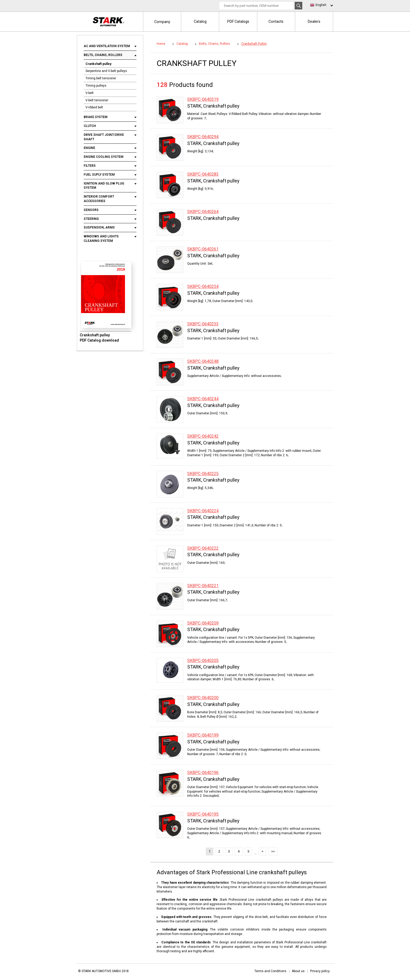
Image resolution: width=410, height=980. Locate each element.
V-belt (90, 93)
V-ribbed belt (94, 107)
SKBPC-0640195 (203, 814)
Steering (91, 219)
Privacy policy (320, 971)
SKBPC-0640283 (203, 174)
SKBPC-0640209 (203, 623)
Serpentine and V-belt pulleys (106, 71)
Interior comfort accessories (99, 199)
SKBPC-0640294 (203, 137)
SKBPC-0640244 (203, 399)
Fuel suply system (99, 175)
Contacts (276, 21)
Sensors (91, 210)
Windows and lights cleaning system (101, 239)
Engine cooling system (104, 157)
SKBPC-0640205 (203, 661)
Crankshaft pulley (98, 64)
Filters (90, 166)
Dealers (314, 21)
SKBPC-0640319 (203, 99)
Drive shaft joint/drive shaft (104, 137)
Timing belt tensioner (101, 78)
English (321, 5)
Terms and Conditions (270, 971)
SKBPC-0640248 (203, 361)
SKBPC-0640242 (203, 436)
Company (162, 22)
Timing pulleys (96, 86)
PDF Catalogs (238, 21)
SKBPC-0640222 (203, 548)
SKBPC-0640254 (203, 286)
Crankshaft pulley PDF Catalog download (99, 338)
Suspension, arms (99, 227)
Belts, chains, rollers (103, 55)
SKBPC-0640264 (203, 212)
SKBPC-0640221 (203, 586)
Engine (89, 148)
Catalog (200, 21)
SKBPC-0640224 (203, 511)
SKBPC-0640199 (203, 735)
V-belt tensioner (97, 100)
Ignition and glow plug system (104, 186)
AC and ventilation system (107, 46)
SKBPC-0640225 (203, 474)
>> (273, 851)
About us (298, 971)
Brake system (96, 117)
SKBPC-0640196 (203, 773)
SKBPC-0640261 (203, 249)
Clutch (90, 126)
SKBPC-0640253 (203, 324)
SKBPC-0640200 (203, 698)
